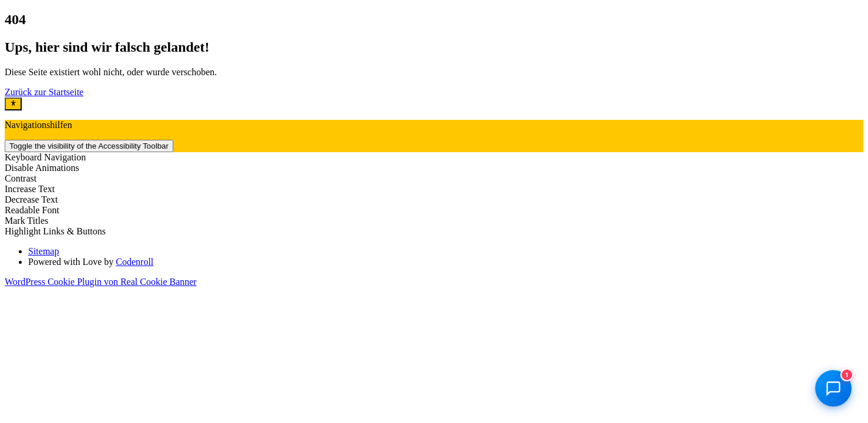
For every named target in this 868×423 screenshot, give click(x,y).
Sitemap (43, 251)
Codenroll (134, 262)
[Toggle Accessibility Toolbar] (13, 104)
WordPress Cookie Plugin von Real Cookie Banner (101, 282)
